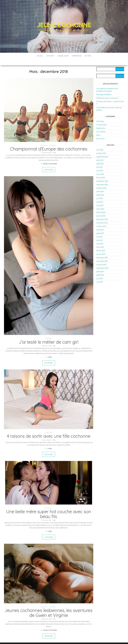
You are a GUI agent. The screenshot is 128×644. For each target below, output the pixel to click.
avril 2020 (100, 199)
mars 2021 (100, 168)
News (98, 129)
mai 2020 (100, 196)
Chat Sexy (50, 56)
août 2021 (100, 154)
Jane (50, 351)
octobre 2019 (101, 220)
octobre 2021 (101, 147)
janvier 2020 (101, 210)
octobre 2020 (101, 182)
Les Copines (52, 139)
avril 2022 (100, 143)
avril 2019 (100, 237)
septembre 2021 (102, 150)
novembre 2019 (102, 217)
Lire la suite (49, 163)
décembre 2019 (102, 213)
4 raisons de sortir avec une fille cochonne (49, 430)
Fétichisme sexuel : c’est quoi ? (108, 92)
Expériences (77, 56)
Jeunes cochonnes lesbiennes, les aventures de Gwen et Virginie (49, 606)
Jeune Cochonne (64, 25)
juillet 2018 (100, 269)
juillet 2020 (100, 189)
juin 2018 (100, 272)
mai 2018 (100, 276)
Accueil (40, 56)
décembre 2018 (102, 251)
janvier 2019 (101, 248)
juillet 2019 (100, 227)
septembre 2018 (102, 262)
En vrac (88, 56)
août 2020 (100, 185)
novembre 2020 (102, 178)
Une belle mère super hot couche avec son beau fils (49, 508)
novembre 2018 (102, 255)
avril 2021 (100, 164)
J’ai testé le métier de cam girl (49, 336)
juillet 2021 (100, 157)
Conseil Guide (63, 56)
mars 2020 (100, 203)
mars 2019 (100, 241)
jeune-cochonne (50, 157)
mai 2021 (100, 161)
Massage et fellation (104, 88)
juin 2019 (100, 230)
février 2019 (101, 244)
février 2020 (101, 206)
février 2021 (101, 171)
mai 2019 (100, 234)
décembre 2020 (102, 175)
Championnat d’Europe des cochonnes (49, 142)
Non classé (100, 132)
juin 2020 (100, 192)
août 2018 (100, 265)
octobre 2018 (101, 258)
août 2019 (100, 223)
